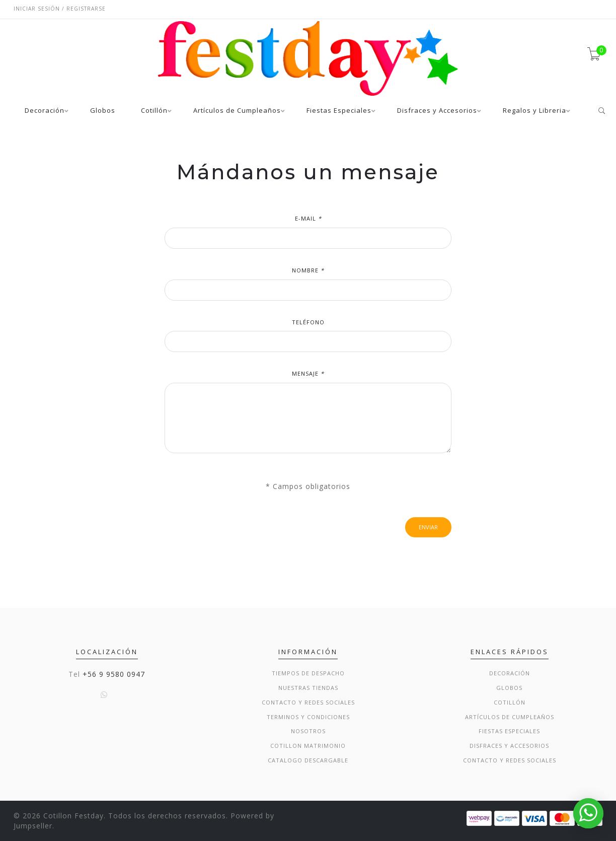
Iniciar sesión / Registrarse (60, 9)
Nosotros (308, 731)
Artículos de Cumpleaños (237, 111)
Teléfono (308, 322)
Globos (103, 111)
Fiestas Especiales (339, 111)
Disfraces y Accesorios (437, 111)
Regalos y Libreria (534, 111)
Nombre (308, 270)
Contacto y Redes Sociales (308, 702)
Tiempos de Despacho (308, 673)
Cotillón (154, 111)
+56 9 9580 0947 (114, 674)
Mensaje (308, 373)
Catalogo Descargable (308, 760)
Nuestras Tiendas (308, 688)
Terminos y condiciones (308, 717)
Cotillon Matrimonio (308, 746)
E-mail (308, 218)
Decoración (45, 111)
